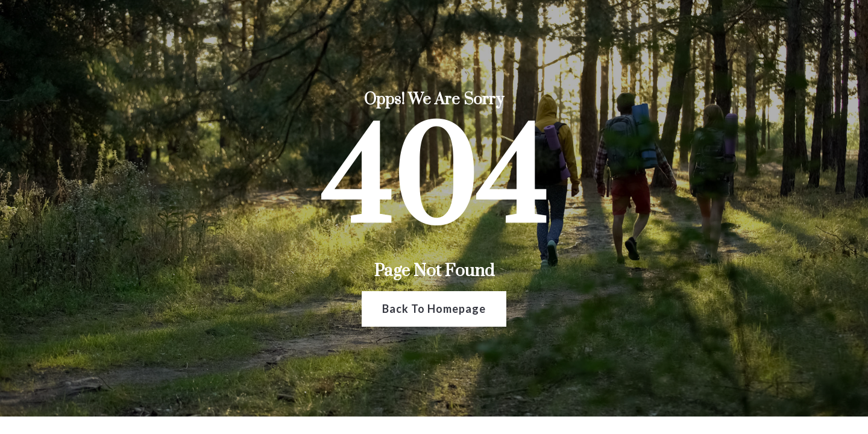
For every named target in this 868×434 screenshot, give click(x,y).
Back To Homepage (434, 309)
